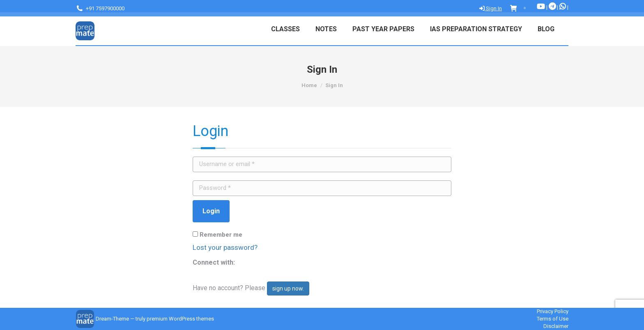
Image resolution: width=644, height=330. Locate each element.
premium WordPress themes (180, 319)
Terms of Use (553, 319)
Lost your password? (225, 247)
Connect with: (214, 262)
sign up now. (288, 288)
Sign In (491, 8)
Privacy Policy (553, 311)
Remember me (217, 235)
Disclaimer (556, 326)
